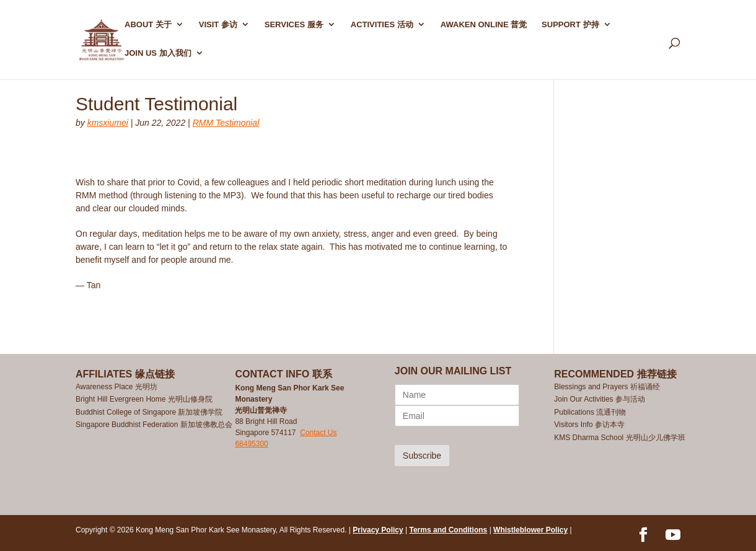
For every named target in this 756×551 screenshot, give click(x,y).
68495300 (251, 444)
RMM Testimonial (226, 123)
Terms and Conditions (449, 530)
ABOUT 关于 (148, 25)
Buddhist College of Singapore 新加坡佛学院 (149, 412)
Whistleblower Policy (530, 530)
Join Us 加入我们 (158, 53)
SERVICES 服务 (294, 25)
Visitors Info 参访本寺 (589, 425)
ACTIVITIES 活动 (382, 25)
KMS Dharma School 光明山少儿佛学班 (619, 438)
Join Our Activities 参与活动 (600, 399)
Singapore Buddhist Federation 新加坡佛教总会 (154, 425)
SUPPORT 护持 (570, 25)
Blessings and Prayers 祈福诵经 (608, 387)
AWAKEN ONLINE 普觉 (484, 25)
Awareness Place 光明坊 (116, 387)
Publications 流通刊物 (590, 412)
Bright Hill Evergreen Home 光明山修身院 (144, 399)
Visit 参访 (218, 25)
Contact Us (318, 433)
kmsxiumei (108, 123)
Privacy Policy (378, 530)
